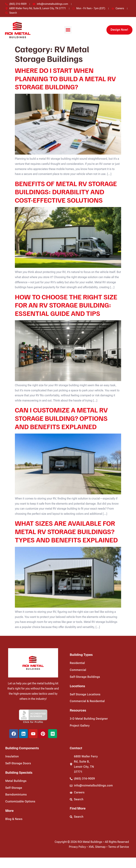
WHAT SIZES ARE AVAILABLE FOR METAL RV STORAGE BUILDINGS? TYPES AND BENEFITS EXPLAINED (66, 531)
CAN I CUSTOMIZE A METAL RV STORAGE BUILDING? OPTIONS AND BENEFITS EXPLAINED (61, 418)
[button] (68, 30)
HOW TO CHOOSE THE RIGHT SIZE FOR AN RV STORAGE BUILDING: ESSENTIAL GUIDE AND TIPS (66, 305)
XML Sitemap (97, 847)
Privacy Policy (78, 847)
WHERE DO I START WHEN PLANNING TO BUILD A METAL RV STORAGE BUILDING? (65, 78)
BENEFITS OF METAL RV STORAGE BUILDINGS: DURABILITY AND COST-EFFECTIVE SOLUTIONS (66, 192)
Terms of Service (119, 847)
